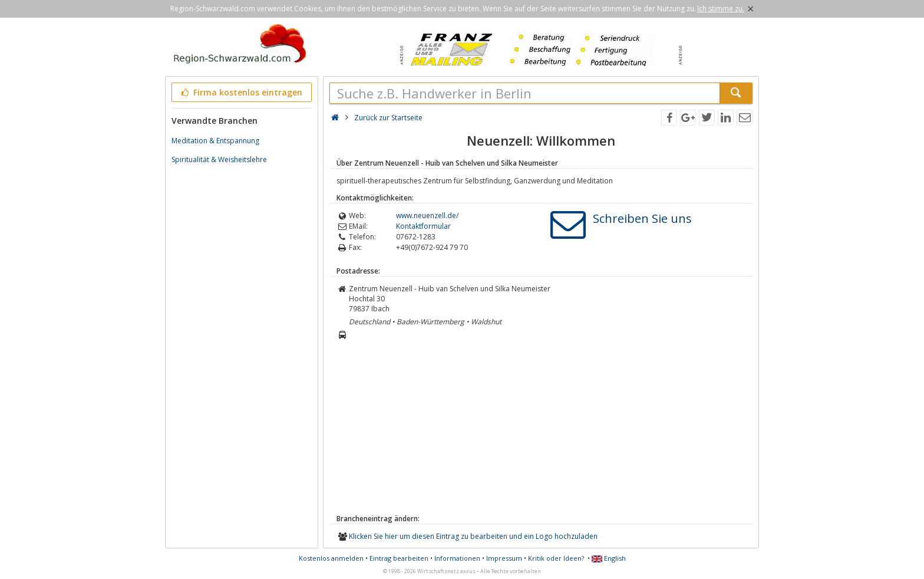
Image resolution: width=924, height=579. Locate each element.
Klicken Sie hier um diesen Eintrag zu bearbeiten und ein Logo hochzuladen (473, 536)
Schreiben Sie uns (642, 218)
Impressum (504, 558)
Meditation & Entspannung (215, 141)
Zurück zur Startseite (388, 118)
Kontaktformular (423, 226)
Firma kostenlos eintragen (241, 92)
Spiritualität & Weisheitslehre (219, 159)
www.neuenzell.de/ (427, 216)
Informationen (457, 558)
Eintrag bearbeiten (399, 558)
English (609, 558)
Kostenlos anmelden (331, 558)
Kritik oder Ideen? (556, 558)
